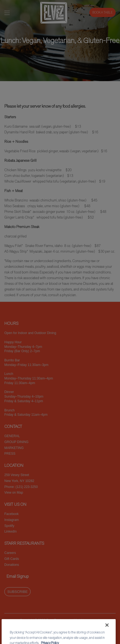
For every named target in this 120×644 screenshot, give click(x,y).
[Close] (107, 631)
